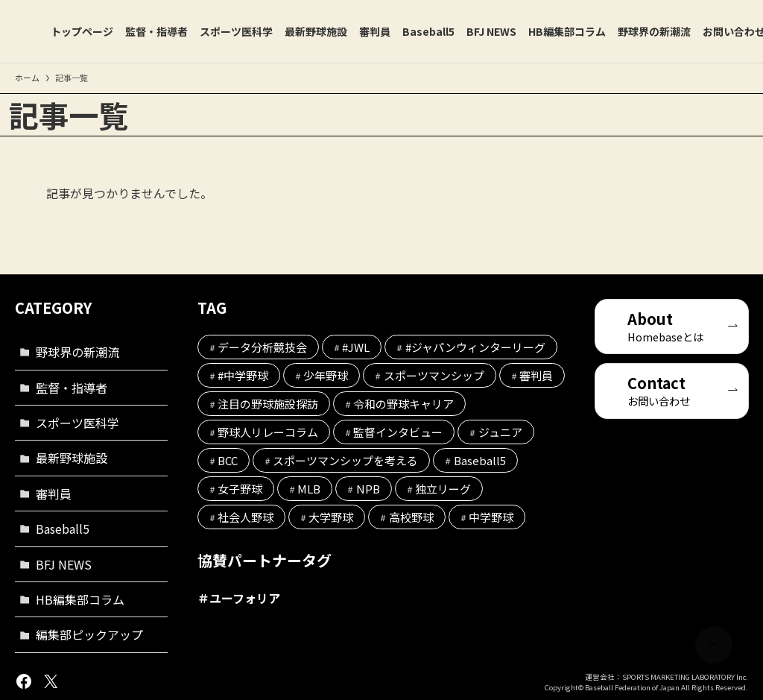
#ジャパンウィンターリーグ (475, 347)
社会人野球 (246, 517)
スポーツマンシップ (434, 375)
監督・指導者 (72, 388)
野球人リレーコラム (268, 432)
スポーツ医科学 (77, 423)
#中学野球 (243, 375)
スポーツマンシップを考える (345, 460)
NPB (368, 489)
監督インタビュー (398, 432)
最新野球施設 (72, 458)
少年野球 (326, 375)
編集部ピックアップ (89, 634)
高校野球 (411, 517)
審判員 (54, 494)
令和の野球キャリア (403, 404)
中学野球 (491, 517)
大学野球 (331, 517)
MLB (309, 489)
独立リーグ (443, 489)
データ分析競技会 (262, 347)
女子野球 (240, 489)
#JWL (356, 347)
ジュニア (500, 432)
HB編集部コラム (80, 599)
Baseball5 (63, 529)
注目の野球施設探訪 (268, 404)
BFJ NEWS (64, 564)
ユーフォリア (245, 598)
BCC (228, 460)
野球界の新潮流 (77, 352)
